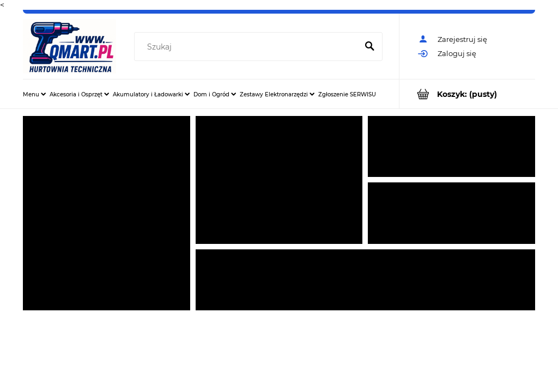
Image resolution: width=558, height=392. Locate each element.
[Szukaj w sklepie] (248, 47)
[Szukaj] (369, 47)
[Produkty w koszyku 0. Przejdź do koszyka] (467, 94)
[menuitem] (34, 94)
